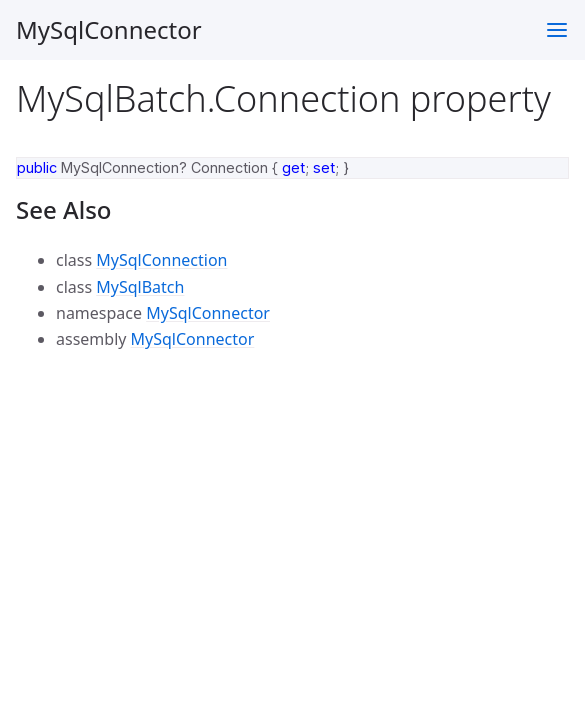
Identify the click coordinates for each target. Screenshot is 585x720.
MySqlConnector (109, 29)
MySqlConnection (161, 260)
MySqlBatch (140, 287)
